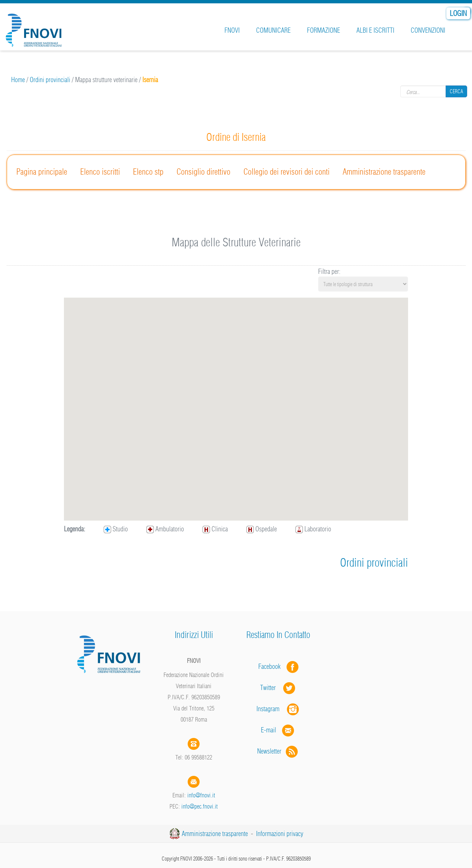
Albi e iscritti (375, 30)
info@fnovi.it (201, 795)
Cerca (456, 91)
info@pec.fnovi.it (200, 806)
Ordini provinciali (50, 80)
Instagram (278, 709)
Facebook (272, 666)
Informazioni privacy (280, 834)
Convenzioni (428, 30)
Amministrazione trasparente (384, 172)
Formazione (324, 30)
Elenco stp (148, 172)
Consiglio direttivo (203, 172)
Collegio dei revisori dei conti (287, 172)
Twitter (278, 688)
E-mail (269, 730)
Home (18, 80)
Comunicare (273, 30)
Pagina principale (42, 172)
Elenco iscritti (100, 172)
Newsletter (278, 751)
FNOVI (232, 30)
